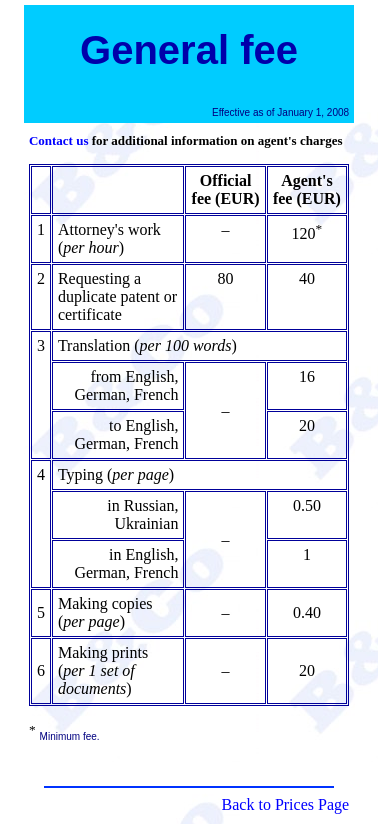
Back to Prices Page (286, 804)
